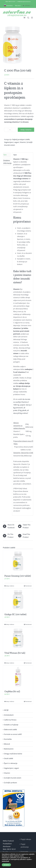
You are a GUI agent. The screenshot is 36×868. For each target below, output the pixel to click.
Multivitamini (9, 749)
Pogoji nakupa (26, 839)
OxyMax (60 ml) (12, 691)
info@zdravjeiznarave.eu (24, 2)
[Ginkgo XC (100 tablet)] (18, 600)
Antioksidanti (9, 715)
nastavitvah (5, 861)
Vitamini (23, 142)
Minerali (7, 744)
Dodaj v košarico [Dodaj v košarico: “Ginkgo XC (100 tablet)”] (10, 624)
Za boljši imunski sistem (13, 778)
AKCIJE (6, 710)
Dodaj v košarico (26, 130)
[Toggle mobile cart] (24, 18)
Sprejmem (6, 865)
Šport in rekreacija (11, 763)
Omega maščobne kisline (13, 754)
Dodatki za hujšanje (11, 725)
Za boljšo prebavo (11, 783)
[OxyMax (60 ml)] (18, 677)
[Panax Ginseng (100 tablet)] (18, 561)
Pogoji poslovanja (25, 846)
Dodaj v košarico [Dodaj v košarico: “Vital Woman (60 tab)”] (10, 663)
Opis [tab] (5, 155)
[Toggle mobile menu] (32, 18)
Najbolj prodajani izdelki (21, 139)
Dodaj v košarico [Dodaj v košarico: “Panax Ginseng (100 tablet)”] (10, 586)
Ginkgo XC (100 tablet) (15, 614)
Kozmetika (8, 739)
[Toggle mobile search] (28, 18)
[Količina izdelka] (10, 130)
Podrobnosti (28, 586)
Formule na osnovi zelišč (13, 734)
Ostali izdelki (9, 758)
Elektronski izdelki (10, 730)
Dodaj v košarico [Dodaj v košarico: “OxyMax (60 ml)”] (10, 701)
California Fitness (10, 720)
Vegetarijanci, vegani (12, 142)
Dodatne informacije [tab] (7, 162)
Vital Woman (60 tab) (15, 653)
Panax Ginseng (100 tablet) (18, 576)
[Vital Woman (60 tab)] (18, 638)
